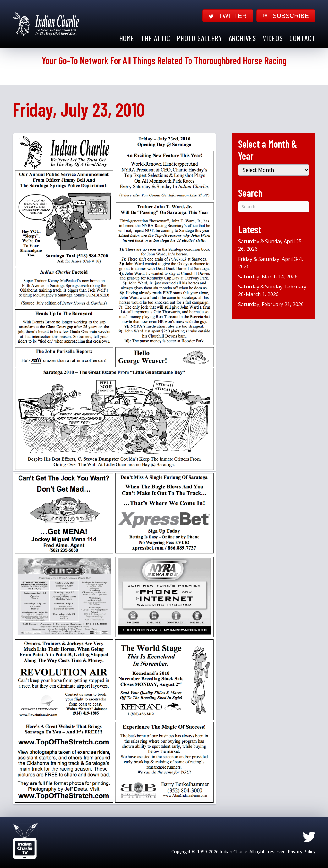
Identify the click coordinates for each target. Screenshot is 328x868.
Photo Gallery (200, 38)
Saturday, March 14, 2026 (268, 277)
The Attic (156, 38)
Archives (242, 38)
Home (127, 38)
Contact (302, 38)
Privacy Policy (302, 852)
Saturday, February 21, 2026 (271, 304)
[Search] (274, 207)
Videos (273, 38)
